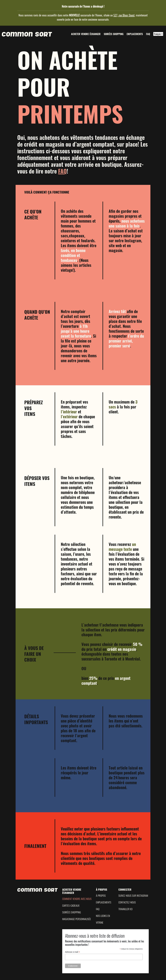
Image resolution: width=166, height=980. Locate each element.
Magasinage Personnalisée (77, 919)
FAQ (148, 34)
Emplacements (135, 34)
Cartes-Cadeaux (71, 905)
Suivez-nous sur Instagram (133, 895)
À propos (101, 895)
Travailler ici (125, 909)
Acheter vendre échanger (86, 34)
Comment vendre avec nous (77, 899)
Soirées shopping (114, 34)
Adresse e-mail (72, 952)
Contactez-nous (127, 902)
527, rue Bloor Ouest (124, 15)
